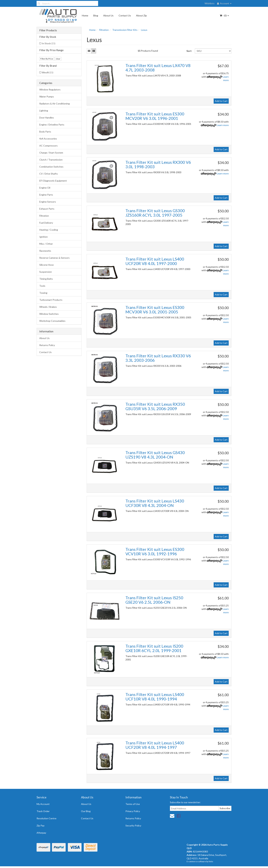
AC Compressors (48, 146)
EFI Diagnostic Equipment (53, 181)
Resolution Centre (46, 818)
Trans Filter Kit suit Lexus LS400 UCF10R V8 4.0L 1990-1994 (155, 697)
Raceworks (45, 251)
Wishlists (210, 3)
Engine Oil (45, 188)
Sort (189, 51)
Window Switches (49, 314)
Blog (96, 15)
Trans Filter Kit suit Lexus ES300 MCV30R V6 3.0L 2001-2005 (155, 310)
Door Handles (47, 118)
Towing (43, 293)
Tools (42, 286)
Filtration (44, 216)
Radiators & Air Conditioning (55, 104)
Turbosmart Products (51, 300)
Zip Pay (41, 826)
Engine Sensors (48, 202)
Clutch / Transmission (51, 160)
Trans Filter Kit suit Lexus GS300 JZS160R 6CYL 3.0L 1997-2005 (155, 213)
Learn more (223, 125)
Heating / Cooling (49, 230)
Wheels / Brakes (48, 307)
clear (58, 59)
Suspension (46, 272)
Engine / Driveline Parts (52, 125)
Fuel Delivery (46, 223)
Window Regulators (50, 90)
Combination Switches (51, 167)
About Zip (141, 15)
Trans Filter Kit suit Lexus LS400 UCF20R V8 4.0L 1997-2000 (155, 261)
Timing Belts (46, 279)
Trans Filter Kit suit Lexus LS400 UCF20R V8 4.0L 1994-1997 (155, 745)
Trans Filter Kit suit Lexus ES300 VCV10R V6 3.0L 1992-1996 (155, 551)
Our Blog (86, 811)
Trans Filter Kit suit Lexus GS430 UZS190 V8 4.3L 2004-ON (155, 455)
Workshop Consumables (52, 321)
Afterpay (41, 833)
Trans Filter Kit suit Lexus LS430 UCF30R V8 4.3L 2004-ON (155, 503)
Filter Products (48, 30)
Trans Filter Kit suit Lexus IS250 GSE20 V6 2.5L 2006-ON (154, 600)
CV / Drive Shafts (49, 174)
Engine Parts (46, 195)
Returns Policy (47, 345)
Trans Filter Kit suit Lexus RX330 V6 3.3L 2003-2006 (158, 358)
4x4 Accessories (48, 139)
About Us (108, 15)
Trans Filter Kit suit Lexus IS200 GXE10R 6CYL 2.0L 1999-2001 (154, 648)
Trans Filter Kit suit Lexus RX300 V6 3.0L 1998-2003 (158, 164)
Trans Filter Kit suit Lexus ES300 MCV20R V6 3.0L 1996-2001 (155, 116)
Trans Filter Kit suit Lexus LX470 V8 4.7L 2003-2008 (158, 68)
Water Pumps (47, 97)
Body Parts (45, 132)
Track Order (43, 811)
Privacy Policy (133, 811)
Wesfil (48, 72)
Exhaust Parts (47, 209)
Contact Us (125, 15)
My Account (43, 804)
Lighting (44, 111)
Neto (211, 861)
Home (85, 15)
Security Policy (133, 826)
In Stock (49, 43)
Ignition (43, 237)
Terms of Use (133, 804)
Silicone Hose (46, 265)
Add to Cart (221, 101)
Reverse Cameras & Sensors (54, 258)
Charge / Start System (51, 153)
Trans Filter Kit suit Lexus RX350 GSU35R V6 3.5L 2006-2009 (155, 406)
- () (224, 15)
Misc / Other (46, 244)
